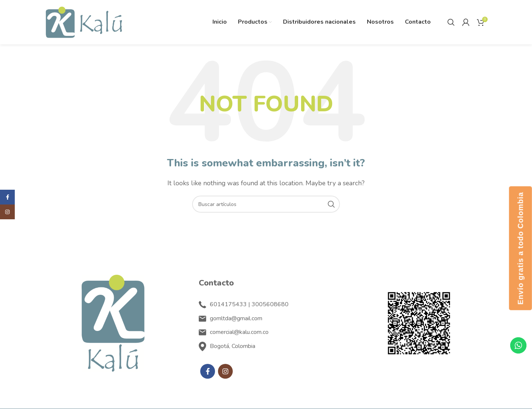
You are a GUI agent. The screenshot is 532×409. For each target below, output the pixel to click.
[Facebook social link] (208, 371)
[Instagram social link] (225, 371)
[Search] (451, 22)
